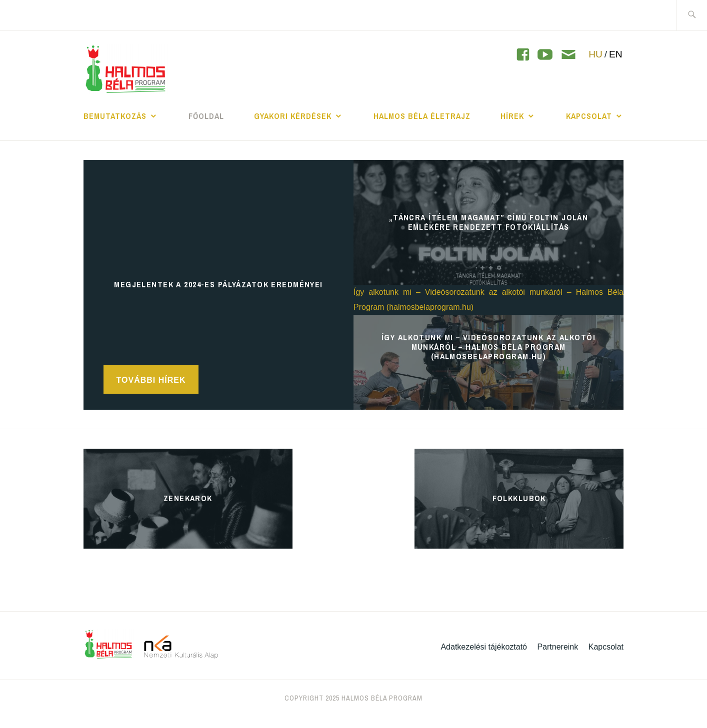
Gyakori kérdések (293, 116)
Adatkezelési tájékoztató (484, 647)
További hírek (151, 380)
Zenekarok (188, 498)
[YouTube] (523, 54)
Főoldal (206, 116)
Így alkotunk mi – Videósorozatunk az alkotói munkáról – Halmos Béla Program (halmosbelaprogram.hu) (488, 347)
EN (616, 54)
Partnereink (557, 647)
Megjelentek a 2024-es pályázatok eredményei (218, 284)
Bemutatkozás (115, 116)
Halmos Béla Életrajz (422, 116)
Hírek (512, 116)
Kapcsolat (589, 116)
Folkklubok (519, 498)
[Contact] (568, 55)
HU (595, 54)
